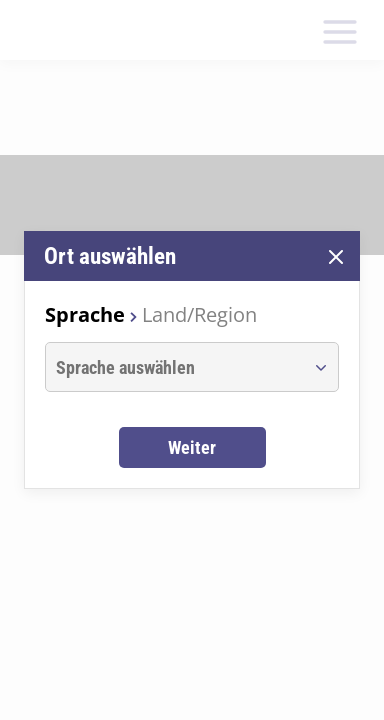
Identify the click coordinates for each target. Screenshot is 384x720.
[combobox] (173, 367)
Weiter (192, 447)
